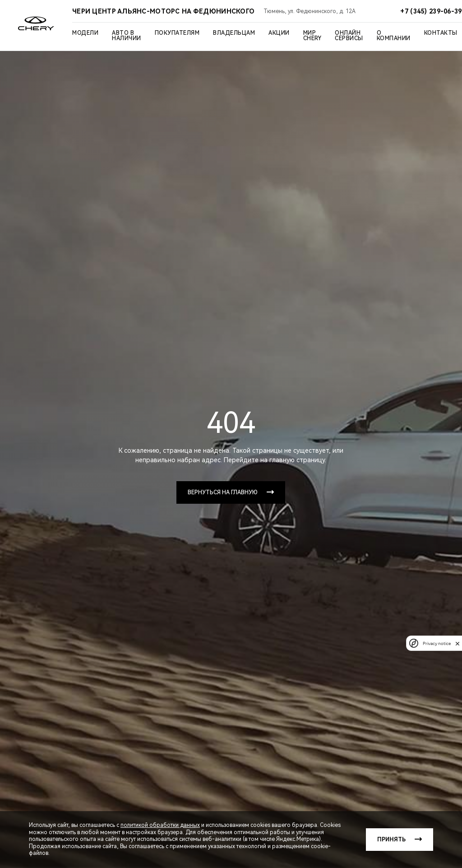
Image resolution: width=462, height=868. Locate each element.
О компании (394, 36)
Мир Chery (312, 36)
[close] (457, 643)
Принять (391, 840)
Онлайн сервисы (349, 36)
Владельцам (234, 33)
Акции (279, 33)
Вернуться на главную (223, 492)
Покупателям (177, 33)
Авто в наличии (127, 36)
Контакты (441, 33)
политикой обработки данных (160, 825)
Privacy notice (437, 643)
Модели (85, 33)
